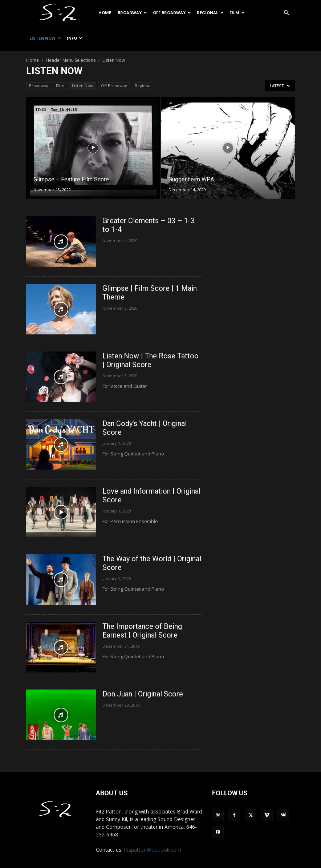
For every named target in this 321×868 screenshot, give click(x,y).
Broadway (132, 13)
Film (237, 13)
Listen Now (45, 38)
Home (105, 13)
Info (75, 38)
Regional (210, 13)
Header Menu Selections (71, 60)
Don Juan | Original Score (143, 694)
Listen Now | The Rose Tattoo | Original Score (151, 360)
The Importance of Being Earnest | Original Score (142, 631)
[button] (286, 13)
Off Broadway (172, 13)
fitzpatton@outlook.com (153, 850)
